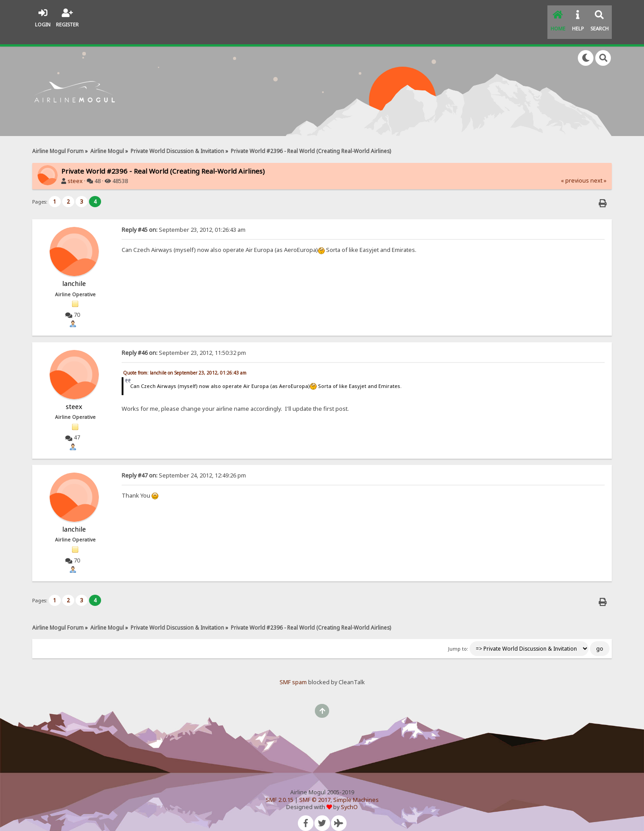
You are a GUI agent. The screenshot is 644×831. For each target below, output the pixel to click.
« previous (575, 169)
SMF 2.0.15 (280, 788)
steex (75, 170)
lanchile (74, 272)
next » (598, 169)
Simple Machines (356, 788)
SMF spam (293, 671)
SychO (349, 796)
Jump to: (458, 638)
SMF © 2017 (315, 788)
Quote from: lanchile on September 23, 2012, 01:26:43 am (185, 362)
